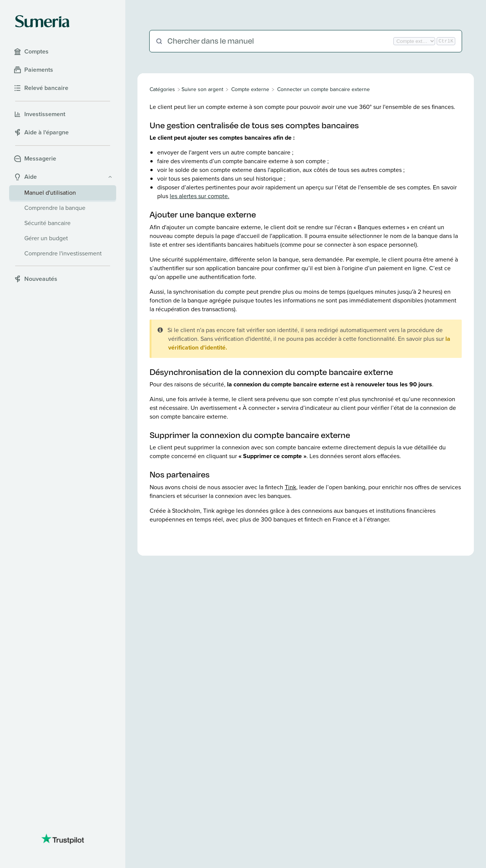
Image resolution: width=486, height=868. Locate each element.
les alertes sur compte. (200, 196)
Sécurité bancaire (47, 223)
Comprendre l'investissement (63, 253)
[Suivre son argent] (202, 89)
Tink (290, 487)
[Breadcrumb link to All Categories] (163, 89)
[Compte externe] (250, 89)
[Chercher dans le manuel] (280, 41)
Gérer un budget (46, 238)
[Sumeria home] (42, 21)
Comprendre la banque (55, 208)
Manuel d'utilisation (50, 193)
